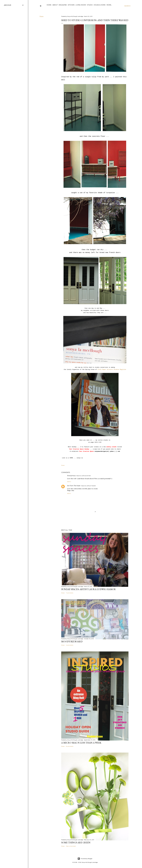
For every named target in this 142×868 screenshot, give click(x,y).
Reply (69, 482)
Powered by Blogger (85, 859)
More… (109, 5)
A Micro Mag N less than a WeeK (81, 743)
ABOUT (55, 5)
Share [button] (42, 16)
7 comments (70, 593)
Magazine (63, 5)
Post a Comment (71, 846)
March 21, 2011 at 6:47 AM (83, 476)
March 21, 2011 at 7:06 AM (88, 486)
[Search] (127, 6)
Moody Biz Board (72, 641)
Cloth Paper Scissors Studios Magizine (112, 370)
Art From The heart (74, 486)
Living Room (81, 5)
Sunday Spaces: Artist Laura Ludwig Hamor (89, 589)
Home (49, 5)
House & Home (100, 5)
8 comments (70, 746)
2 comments (70, 645)
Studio (90, 5)
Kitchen (71, 5)
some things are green (76, 842)
